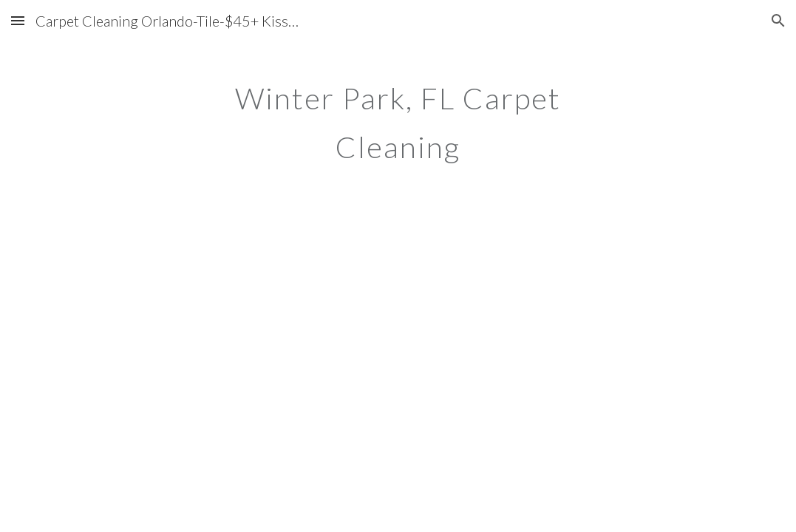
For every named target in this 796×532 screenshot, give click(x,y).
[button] (18, 20)
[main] (398, 117)
